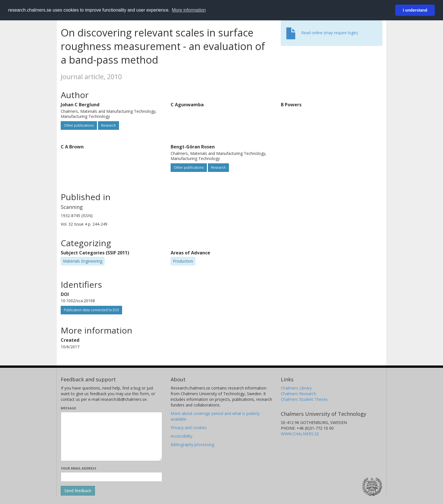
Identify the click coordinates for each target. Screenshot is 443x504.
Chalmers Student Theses (304, 399)
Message (68, 408)
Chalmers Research (298, 394)
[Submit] (78, 491)
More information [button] (189, 10)
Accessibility (182, 436)
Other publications (79, 125)
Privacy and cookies (189, 428)
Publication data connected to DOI (91, 310)
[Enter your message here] (111, 436)
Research (108, 125)
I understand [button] (415, 10)
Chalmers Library (296, 388)
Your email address (79, 468)
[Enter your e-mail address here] (111, 477)
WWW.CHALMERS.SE (300, 434)
